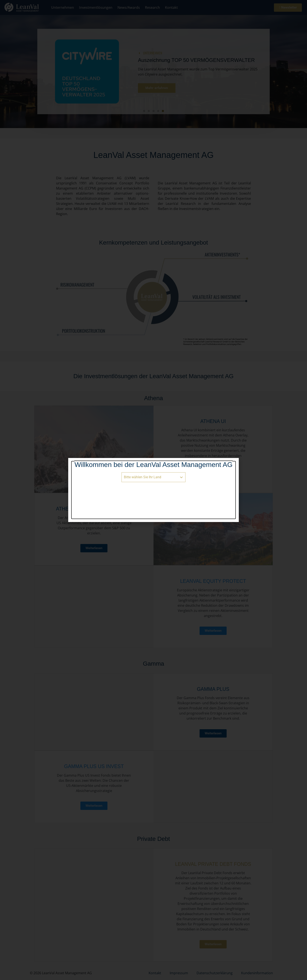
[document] (153, 490)
